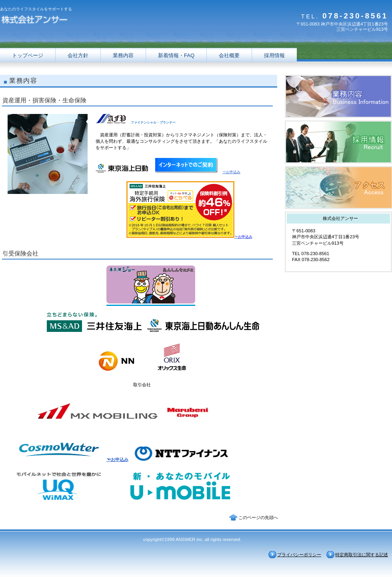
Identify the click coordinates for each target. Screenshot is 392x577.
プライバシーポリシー (299, 555)
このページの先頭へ (258, 517)
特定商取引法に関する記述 (362, 555)
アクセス (338, 188)
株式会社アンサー (80, 21)
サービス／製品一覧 (338, 96)
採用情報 (338, 142)
